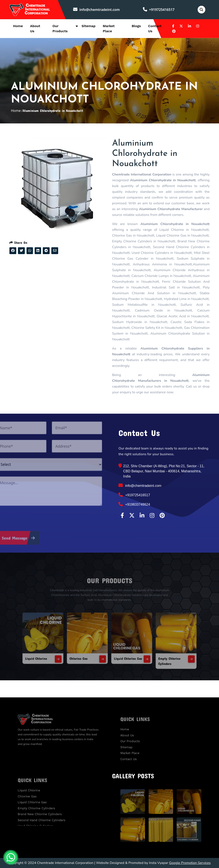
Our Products (138, 741)
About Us (135, 736)
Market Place (138, 749)
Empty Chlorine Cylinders (42, 806)
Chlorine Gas (86, 649)
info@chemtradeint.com (96, 10)
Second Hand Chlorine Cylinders (46, 815)
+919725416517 (159, 10)
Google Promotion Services (190, 863)
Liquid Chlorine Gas (123, 649)
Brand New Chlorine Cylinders (44, 811)
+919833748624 (134, 504)
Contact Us (137, 754)
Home (18, 26)
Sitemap (88, 26)
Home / (17, 111)
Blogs (136, 26)
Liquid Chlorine (55, 649)
